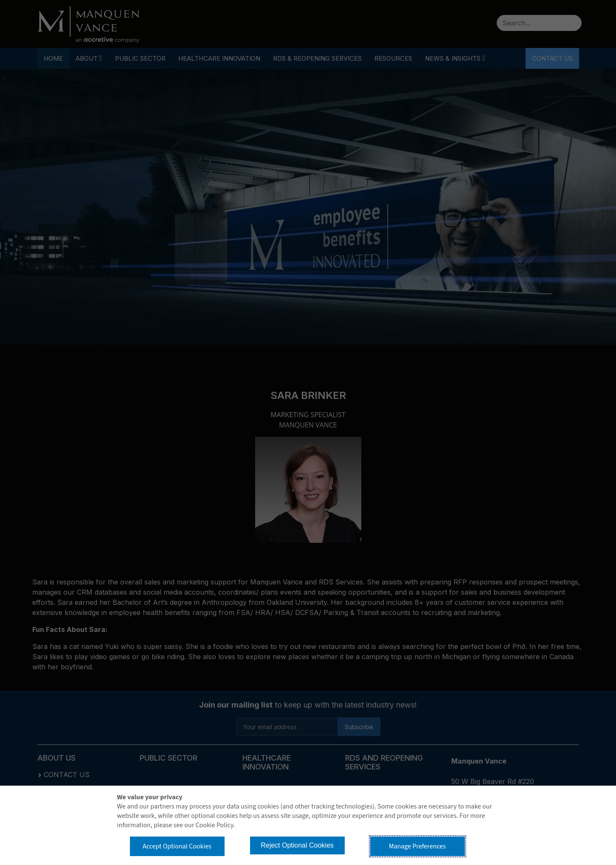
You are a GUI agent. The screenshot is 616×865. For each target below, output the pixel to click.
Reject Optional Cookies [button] (297, 845)
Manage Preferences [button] (417, 846)
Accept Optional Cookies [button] (177, 846)
